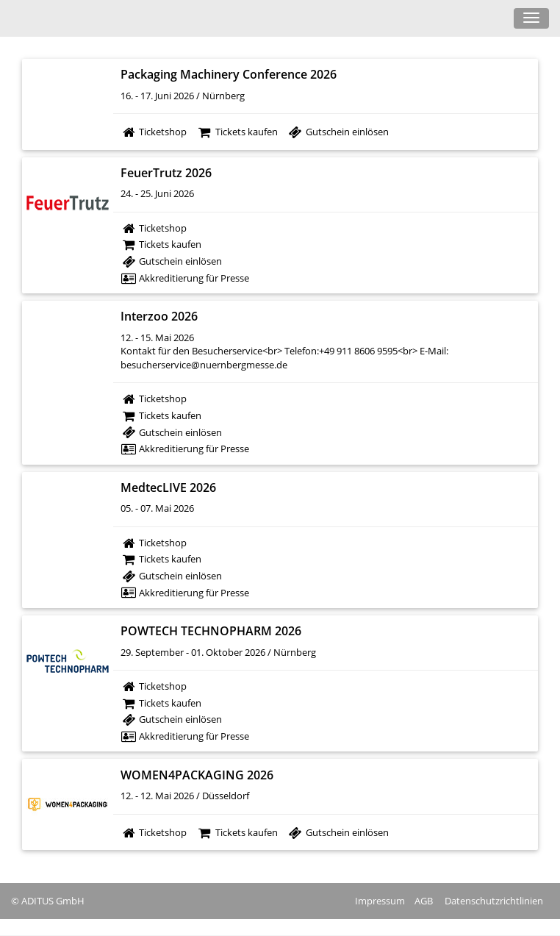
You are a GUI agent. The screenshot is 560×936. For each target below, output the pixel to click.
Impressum (380, 901)
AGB (424, 901)
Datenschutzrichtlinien (494, 901)
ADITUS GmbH (53, 901)
